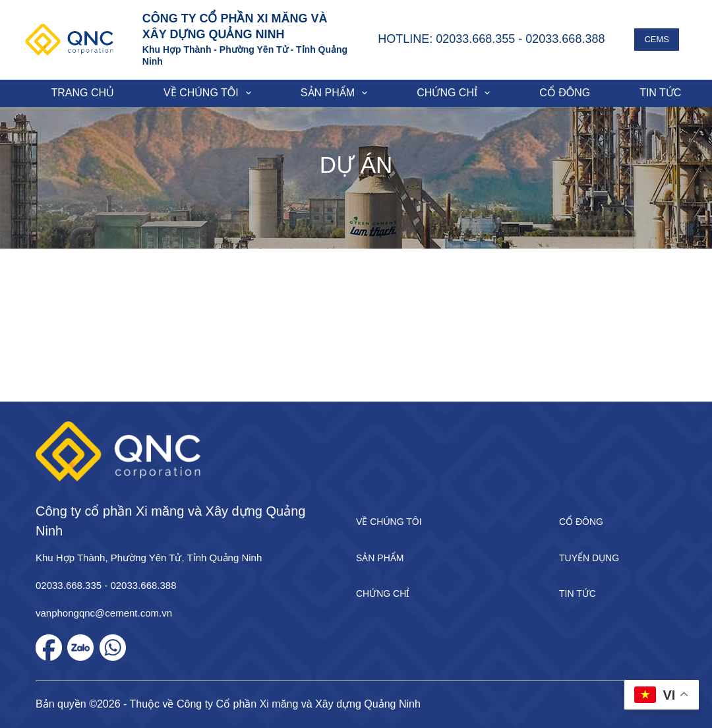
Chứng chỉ (456, 93)
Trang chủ (83, 93)
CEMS (657, 39)
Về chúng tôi (210, 93)
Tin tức (578, 593)
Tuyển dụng (589, 558)
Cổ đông (565, 93)
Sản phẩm (337, 93)
